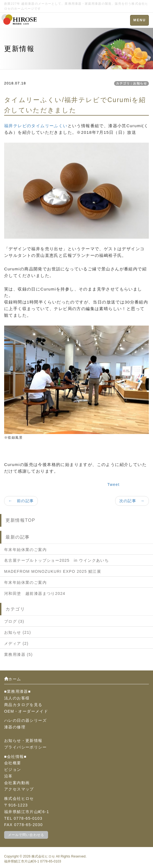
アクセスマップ (19, 789)
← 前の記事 (21, 501)
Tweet (114, 484)
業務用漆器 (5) (19, 654)
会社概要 (13, 763)
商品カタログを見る (23, 705)
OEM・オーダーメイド (26, 711)
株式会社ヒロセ (43, 856)
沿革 (8, 776)
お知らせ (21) (18, 632)
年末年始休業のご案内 (25, 550)
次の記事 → (132, 501)
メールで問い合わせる (26, 835)
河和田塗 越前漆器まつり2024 (35, 593)
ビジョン (13, 770)
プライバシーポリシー (25, 747)
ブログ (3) (14, 621)
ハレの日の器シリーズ (25, 720)
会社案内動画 (17, 783)
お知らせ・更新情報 (23, 741)
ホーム (13, 679)
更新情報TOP (20, 520)
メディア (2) (16, 643)
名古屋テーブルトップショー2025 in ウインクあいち (56, 560)
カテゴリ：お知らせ (131, 83)
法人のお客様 (17, 698)
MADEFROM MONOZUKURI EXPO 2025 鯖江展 (53, 571)
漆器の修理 (15, 727)
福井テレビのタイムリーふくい (36, 126)
